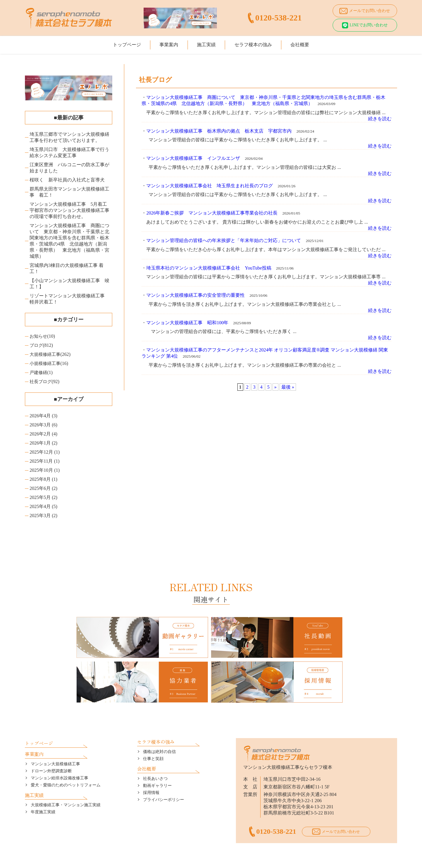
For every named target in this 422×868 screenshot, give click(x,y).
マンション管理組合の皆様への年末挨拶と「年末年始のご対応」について (224, 240)
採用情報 (151, 774)
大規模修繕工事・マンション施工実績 (66, 786)
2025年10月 (41, 470)
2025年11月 (41, 461)
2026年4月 (40, 416)
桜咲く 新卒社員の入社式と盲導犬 (67, 180)
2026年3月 (40, 425)
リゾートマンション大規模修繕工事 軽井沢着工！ (69, 299)
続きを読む (380, 119)
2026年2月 (40, 434)
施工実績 (206, 43)
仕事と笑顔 (153, 740)
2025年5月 (40, 497)
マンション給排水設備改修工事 (59, 759)
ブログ (37, 345)
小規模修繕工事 (46, 363)
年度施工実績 (43, 793)
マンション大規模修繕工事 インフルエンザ (193, 158)
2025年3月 (40, 516)
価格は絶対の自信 (159, 733)
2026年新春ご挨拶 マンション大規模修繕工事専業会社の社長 (212, 213)
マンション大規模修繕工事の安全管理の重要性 (195, 295)
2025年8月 (40, 479)
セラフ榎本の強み (258, 43)
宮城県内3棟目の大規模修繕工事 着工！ (67, 268)
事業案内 (164, 43)
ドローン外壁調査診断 (51, 752)
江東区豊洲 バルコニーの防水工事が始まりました (69, 168)
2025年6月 (40, 488)
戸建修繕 (39, 372)
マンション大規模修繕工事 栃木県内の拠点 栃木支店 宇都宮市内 (219, 131)
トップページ (117, 43)
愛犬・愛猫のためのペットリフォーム (66, 766)
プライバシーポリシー (164, 781)
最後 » (288, 387)
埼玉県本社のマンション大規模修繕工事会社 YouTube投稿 (209, 268)
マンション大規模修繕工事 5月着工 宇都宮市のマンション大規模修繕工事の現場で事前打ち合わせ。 (71, 210)
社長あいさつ (155, 760)
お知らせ (39, 336)
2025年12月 (41, 452)
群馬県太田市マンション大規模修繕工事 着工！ (69, 192)
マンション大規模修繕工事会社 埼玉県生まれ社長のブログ (210, 186)
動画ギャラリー (157, 767)
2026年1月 (40, 443)
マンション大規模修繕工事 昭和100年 (187, 323)
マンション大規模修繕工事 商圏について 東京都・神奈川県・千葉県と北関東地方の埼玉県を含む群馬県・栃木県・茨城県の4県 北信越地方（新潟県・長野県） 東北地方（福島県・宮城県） (69, 241)
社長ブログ (41, 381)
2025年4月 (40, 506)
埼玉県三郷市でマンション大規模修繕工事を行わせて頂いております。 (69, 137)
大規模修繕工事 (46, 354)
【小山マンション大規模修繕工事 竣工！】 (69, 284)
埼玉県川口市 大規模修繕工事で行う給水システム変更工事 (69, 152)
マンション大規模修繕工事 (55, 745)
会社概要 (310, 43)
